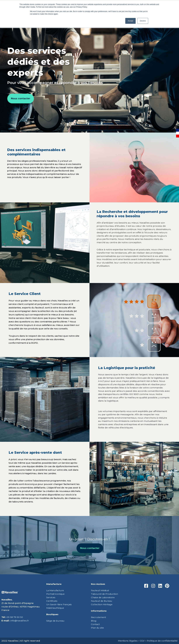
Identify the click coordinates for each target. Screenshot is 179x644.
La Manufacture (55, 590)
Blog (94, 621)
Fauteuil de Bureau (102, 601)
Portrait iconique (56, 594)
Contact (95, 624)
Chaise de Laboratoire (103, 597)
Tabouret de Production (105, 594)
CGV (142, 641)
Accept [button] (130, 21)
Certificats (52, 601)
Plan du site (98, 628)
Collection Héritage (102, 604)
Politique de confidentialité (162, 641)
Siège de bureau (56, 621)
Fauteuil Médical (101, 590)
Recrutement (99, 617)
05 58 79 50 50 (15, 617)
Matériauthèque (56, 608)
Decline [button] (143, 21)
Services (51, 597)
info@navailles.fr (20, 621)
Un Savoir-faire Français (59, 604)
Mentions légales (128, 641)
